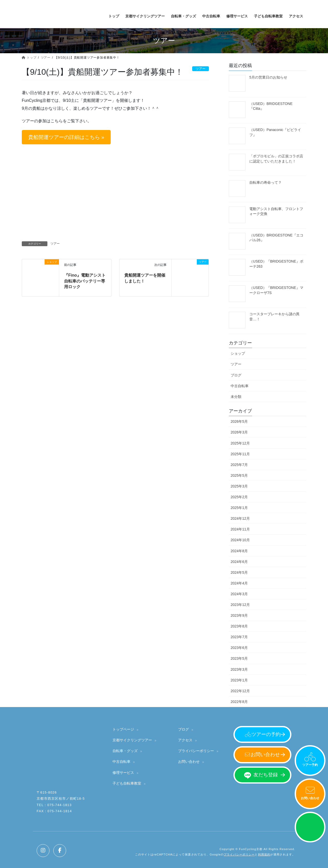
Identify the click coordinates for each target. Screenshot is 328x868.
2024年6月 (239, 562)
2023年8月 (239, 626)
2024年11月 (240, 529)
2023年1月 (239, 680)
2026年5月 (239, 421)
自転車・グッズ (125, 751)
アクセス (185, 740)
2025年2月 (239, 497)
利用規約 (264, 854)
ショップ (238, 353)
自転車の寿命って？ (265, 182)
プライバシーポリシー (196, 751)
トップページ (123, 729)
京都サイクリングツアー (132, 740)
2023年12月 (240, 605)
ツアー (55, 244)
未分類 (236, 397)
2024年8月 (239, 551)
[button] (66, 137)
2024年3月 (239, 594)
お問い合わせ (310, 798)
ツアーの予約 (266, 734)
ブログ (236, 375)
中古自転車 (240, 386)
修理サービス (123, 773)
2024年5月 (239, 572)
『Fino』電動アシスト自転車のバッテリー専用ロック (85, 281)
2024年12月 (240, 518)
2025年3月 (239, 486)
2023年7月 (239, 637)
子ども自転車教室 (127, 783)
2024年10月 (240, 540)
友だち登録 (266, 775)
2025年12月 (240, 443)
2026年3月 (239, 432)
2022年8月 (239, 702)
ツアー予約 (310, 765)
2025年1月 (239, 508)
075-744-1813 (60, 805)
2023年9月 (239, 615)
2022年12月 (240, 691)
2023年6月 (239, 648)
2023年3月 (239, 669)
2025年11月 (240, 454)
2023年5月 (239, 658)
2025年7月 (239, 465)
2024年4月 (239, 583)
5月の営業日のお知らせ (268, 77)
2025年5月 (239, 475)
